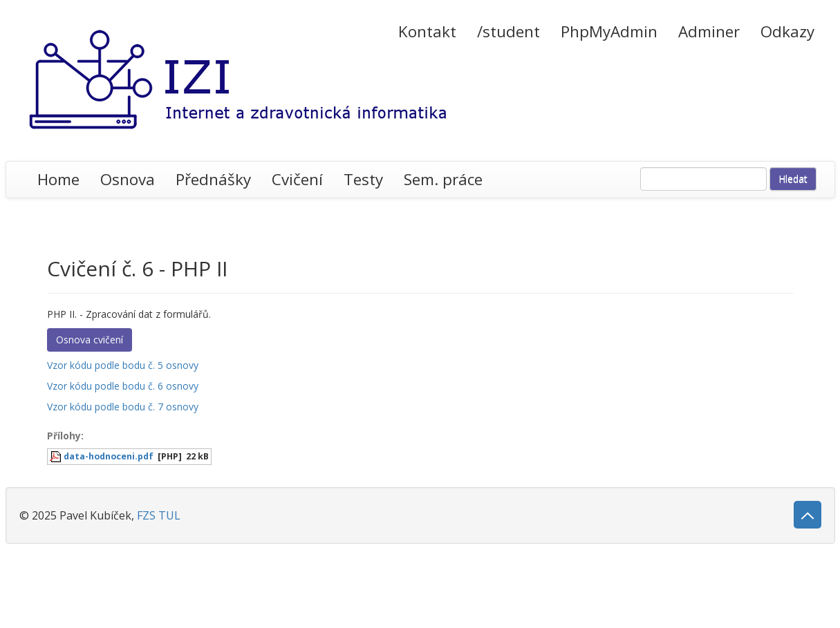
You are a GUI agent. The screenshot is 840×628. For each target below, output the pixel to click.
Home (58, 179)
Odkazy (787, 31)
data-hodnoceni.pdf (109, 456)
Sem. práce (443, 179)
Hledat (793, 179)
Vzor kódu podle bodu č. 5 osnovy (123, 365)
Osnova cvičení (90, 340)
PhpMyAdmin (609, 31)
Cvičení (297, 179)
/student (508, 31)
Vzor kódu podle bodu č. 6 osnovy (123, 386)
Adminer (709, 31)
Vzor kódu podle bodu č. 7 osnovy (123, 407)
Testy (363, 179)
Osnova (128, 179)
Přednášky (213, 179)
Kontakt (427, 31)
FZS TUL (159, 515)
